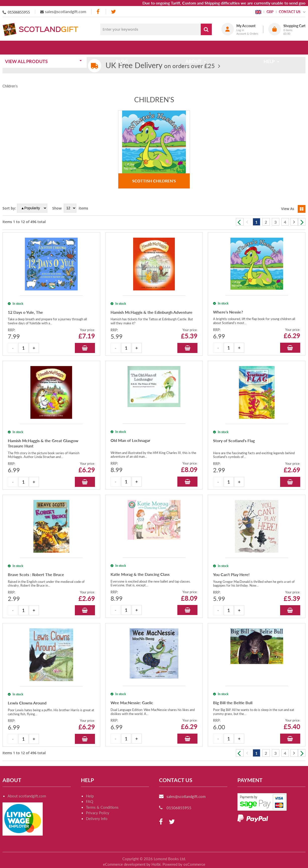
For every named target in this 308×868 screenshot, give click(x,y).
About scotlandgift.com (27, 796)
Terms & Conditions (102, 807)
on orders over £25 (160, 66)
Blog (123, 47)
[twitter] (113, 12)
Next (302, 222)
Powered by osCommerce (184, 864)
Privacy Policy (98, 813)
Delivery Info (97, 819)
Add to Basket (85, 348)
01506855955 (19, 12)
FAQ (90, 801)
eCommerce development (124, 864)
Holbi (156, 864)
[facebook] (98, 12)
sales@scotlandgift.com (66, 11)
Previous (240, 222)
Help (90, 796)
